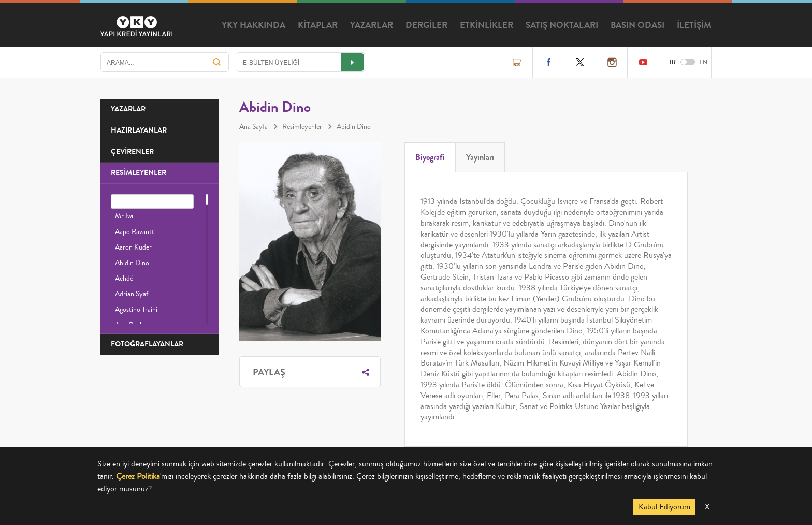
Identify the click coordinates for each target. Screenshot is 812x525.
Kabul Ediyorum (664, 507)
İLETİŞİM (694, 25)
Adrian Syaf (132, 294)
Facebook (548, 62)
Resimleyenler (302, 127)
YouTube (643, 62)
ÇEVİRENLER (132, 151)
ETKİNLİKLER (487, 25)
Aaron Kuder (133, 247)
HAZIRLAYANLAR (139, 130)
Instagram (612, 62)
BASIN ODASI (637, 25)
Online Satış (517, 62)
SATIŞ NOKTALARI (562, 25)
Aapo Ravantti (135, 232)
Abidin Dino (132, 263)
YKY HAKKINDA (253, 25)
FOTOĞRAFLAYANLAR (147, 344)
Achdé (124, 279)
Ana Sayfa (253, 127)
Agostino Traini (136, 310)
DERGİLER (426, 25)
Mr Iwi (124, 216)
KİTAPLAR (318, 25)
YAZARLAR (372, 25)
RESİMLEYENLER (139, 173)
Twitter (580, 62)
